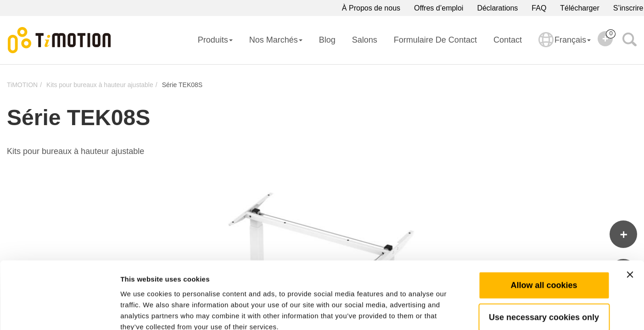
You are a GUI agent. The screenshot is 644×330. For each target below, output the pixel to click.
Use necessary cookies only (544, 265)
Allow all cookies (544, 233)
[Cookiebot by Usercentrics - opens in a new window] (59, 312)
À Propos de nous (371, 8)
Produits (215, 40)
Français (565, 46)
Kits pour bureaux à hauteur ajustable (100, 85)
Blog (327, 40)
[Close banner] (630, 223)
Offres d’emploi (439, 8)
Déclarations (497, 8)
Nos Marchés (276, 40)
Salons (365, 40)
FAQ (539, 8)
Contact (508, 40)
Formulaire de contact (435, 40)
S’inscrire (628, 8)
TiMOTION (22, 85)
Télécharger (580, 8)
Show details (482, 312)
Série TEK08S (182, 85)
